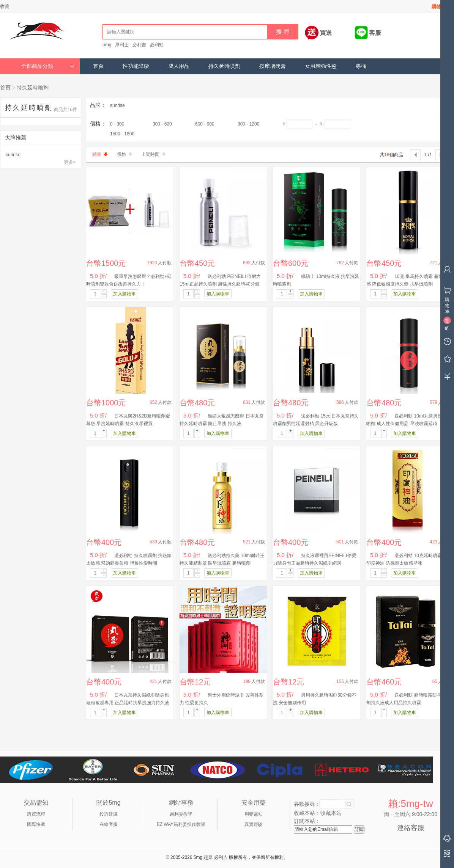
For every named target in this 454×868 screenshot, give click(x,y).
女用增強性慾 (321, 66)
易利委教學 (181, 814)
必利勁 (157, 45)
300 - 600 (162, 124)
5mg (107, 45)
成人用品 (179, 66)
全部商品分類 (48, 66)
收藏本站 (331, 813)
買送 (326, 33)
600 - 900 (205, 124)
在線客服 (109, 824)
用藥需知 (254, 814)
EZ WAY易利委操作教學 (181, 824)
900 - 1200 (248, 124)
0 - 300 (117, 124)
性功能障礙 (136, 66)
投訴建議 (109, 814)
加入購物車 (125, 294)
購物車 (439, 7)
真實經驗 (254, 824)
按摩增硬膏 (273, 66)
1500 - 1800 (122, 134)
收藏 (5, 6)
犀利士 (122, 45)
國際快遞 (36, 824)
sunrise (13, 155)
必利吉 (139, 45)
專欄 (361, 66)
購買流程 (36, 814)
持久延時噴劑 (224, 66)
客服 (375, 33)
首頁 (98, 66)
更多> (70, 162)
